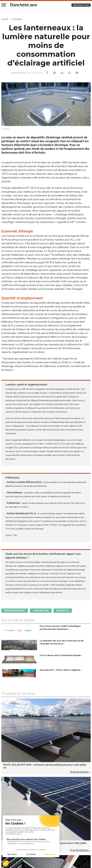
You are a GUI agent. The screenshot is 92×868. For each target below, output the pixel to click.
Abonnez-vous (81, 5)
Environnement (15, 611)
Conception (41, 611)
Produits (63, 611)
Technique (17, 19)
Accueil (5, 19)
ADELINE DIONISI (19, 73)
